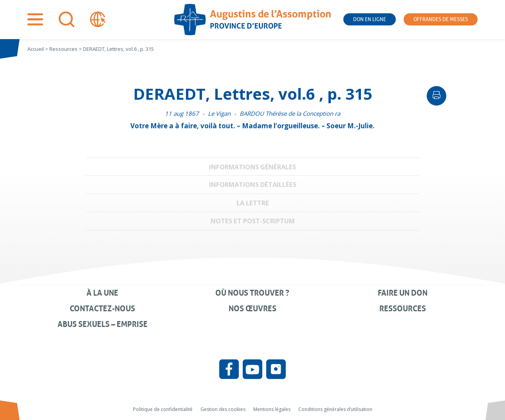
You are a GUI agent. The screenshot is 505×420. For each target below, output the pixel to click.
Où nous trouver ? (252, 293)
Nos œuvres (252, 309)
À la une (102, 293)
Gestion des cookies (223, 409)
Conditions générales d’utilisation (335, 409)
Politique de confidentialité (163, 409)
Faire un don (403, 293)
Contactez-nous (102, 309)
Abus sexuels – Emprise (103, 324)
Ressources (403, 309)
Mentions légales (272, 409)
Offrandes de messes (441, 19)
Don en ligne (370, 19)
